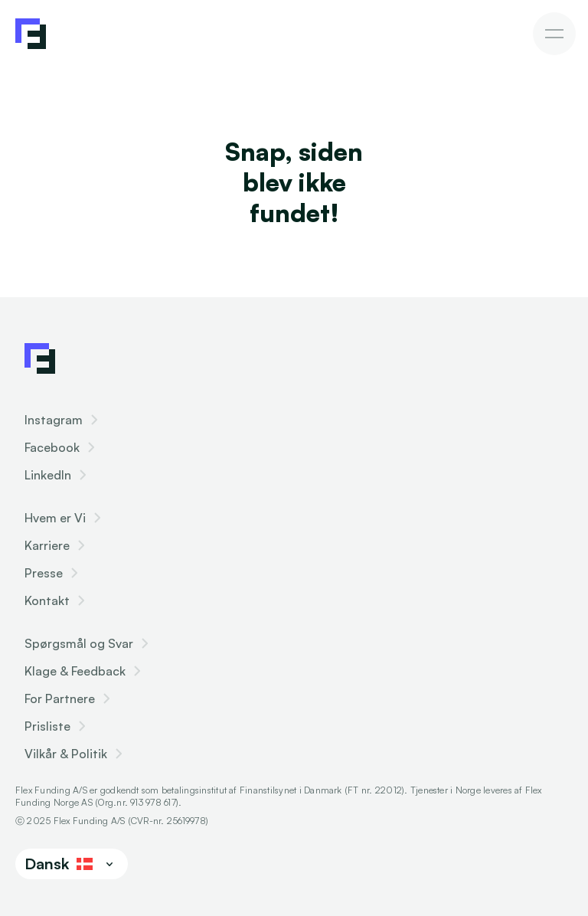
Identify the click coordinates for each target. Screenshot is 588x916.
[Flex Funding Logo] (40, 358)
